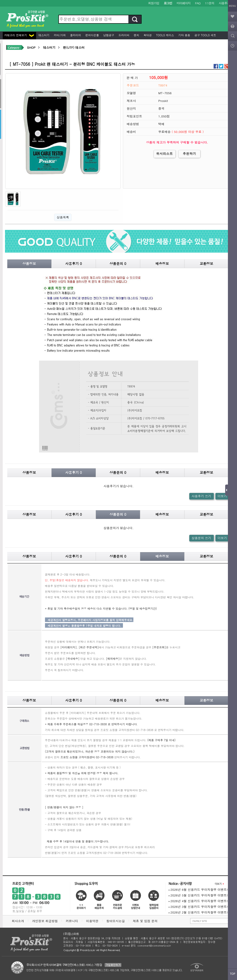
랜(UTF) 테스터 (74, 47)
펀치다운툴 (92, 35)
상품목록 (63, 217)
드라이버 (124, 35)
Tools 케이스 (165, 35)
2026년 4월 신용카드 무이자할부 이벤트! (198, 901)
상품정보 (29, 263)
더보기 (222, 496)
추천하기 (189, 154)
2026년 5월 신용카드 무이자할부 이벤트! (198, 895)
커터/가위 (59, 35)
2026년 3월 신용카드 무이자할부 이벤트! (198, 907)
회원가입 (154, 3)
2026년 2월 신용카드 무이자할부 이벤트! (198, 912)
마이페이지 (183, 3)
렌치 (136, 35)
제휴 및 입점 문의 (146, 921)
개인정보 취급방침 (45, 921)
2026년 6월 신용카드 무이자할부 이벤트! (198, 890)
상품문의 (118, 263)
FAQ (198, 3)
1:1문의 (210, 3)
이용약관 (92, 921)
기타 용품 (184, 35)
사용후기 (224, 3)
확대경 (147, 35)
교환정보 (207, 263)
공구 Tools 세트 (205, 35)
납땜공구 (108, 35)
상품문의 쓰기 (201, 538)
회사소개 (18, 921)
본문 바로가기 (0, 0)
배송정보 (162, 263)
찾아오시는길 (116, 921)
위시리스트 (165, 154)
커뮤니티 (72, 921)
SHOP (31, 47)
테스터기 (44, 35)
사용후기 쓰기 (201, 496)
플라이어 (75, 35)
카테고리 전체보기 (19, 35)
